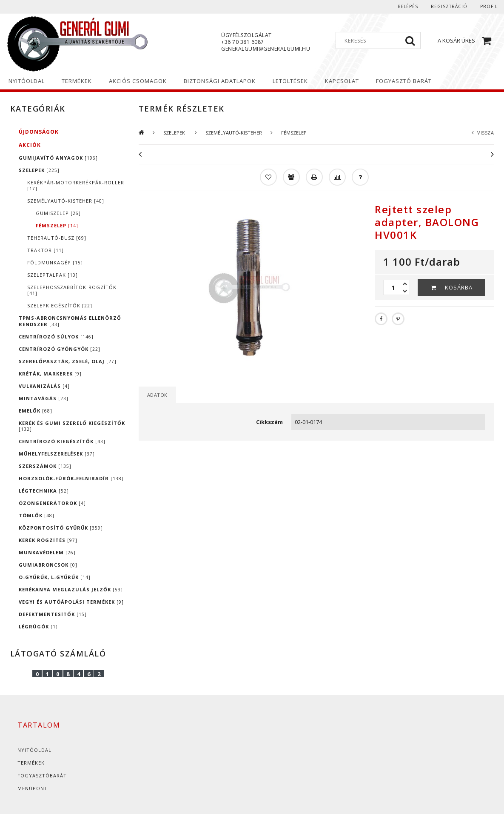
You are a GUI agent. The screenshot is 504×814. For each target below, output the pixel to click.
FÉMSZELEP (57, 225)
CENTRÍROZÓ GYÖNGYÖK (60, 349)
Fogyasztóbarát (42, 775)
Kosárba (459, 287)
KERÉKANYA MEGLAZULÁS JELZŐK (71, 589)
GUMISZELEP (58, 213)
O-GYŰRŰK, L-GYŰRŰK (55, 577)
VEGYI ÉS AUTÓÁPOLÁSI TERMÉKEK (71, 602)
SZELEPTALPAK (53, 275)
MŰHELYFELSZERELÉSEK (57, 454)
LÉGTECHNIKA (44, 491)
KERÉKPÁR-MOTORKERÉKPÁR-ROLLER (76, 185)
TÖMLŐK (37, 515)
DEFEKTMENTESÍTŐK (53, 614)
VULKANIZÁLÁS (44, 386)
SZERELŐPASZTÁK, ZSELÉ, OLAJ (68, 361)
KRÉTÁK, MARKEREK (50, 374)
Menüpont (33, 788)
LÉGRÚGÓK (38, 626)
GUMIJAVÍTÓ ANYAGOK (58, 158)
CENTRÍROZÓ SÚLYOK (56, 337)
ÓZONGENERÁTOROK (52, 503)
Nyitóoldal (34, 750)
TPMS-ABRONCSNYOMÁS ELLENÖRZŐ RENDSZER (70, 321)
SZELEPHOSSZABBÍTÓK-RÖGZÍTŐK (72, 290)
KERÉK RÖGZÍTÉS (48, 540)
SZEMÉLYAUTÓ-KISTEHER (66, 201)
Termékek (31, 763)
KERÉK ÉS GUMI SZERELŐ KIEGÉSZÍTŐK (72, 426)
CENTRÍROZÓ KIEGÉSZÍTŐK (62, 441)
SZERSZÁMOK (45, 466)
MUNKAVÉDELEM (47, 552)
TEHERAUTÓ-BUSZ (57, 238)
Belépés (408, 6)
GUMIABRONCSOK (48, 565)
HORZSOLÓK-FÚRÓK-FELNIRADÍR (71, 478)
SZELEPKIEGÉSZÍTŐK (60, 305)
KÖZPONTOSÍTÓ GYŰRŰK (61, 528)
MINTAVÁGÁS (44, 398)
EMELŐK (36, 411)
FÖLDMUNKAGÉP (55, 262)
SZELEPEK (39, 170)
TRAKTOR (46, 250)
